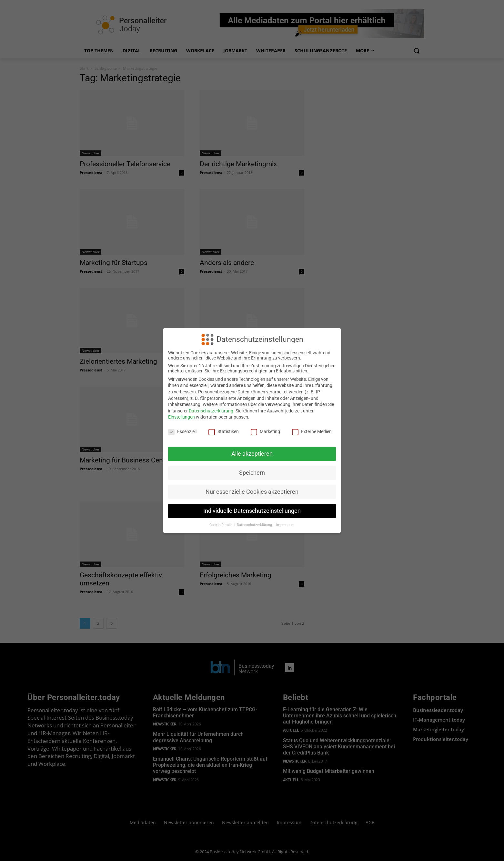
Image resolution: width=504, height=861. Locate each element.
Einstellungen (181, 417)
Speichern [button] (252, 473)
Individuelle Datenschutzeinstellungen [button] (252, 511)
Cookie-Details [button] (222, 525)
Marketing (265, 431)
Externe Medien (312, 431)
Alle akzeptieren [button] (252, 454)
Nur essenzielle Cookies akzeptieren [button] (252, 492)
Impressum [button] (285, 525)
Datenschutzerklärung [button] (255, 525)
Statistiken (224, 431)
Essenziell (182, 431)
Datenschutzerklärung (211, 411)
